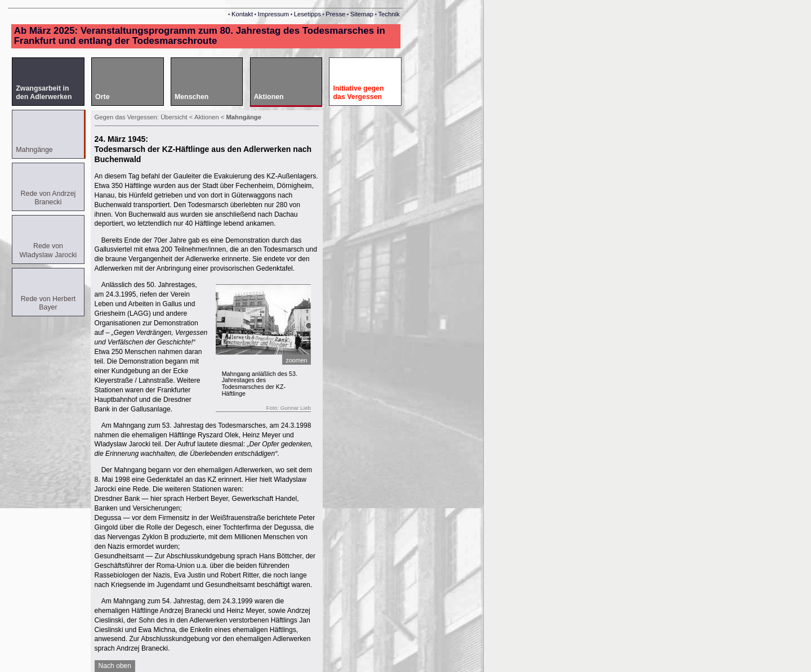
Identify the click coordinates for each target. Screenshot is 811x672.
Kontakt (242, 14)
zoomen (297, 360)
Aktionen (208, 117)
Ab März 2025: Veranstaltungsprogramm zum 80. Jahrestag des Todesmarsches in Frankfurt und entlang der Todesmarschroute (200, 36)
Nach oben (115, 666)
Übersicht (174, 117)
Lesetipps (308, 14)
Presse (335, 14)
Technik (389, 14)
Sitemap (362, 14)
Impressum (274, 14)
